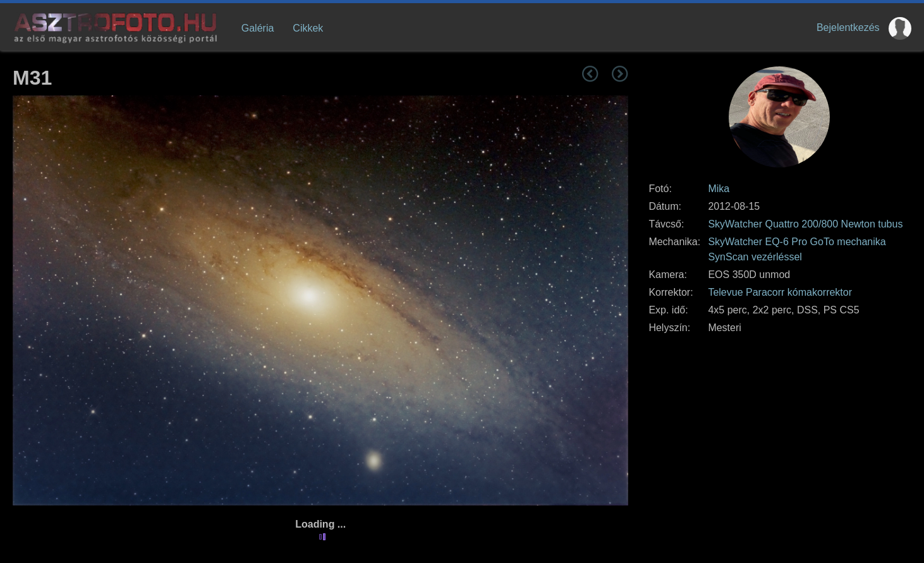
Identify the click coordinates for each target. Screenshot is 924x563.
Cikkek (308, 28)
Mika (719, 189)
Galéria (258, 28)
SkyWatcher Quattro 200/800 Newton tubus (805, 224)
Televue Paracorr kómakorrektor (780, 292)
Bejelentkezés (848, 27)
